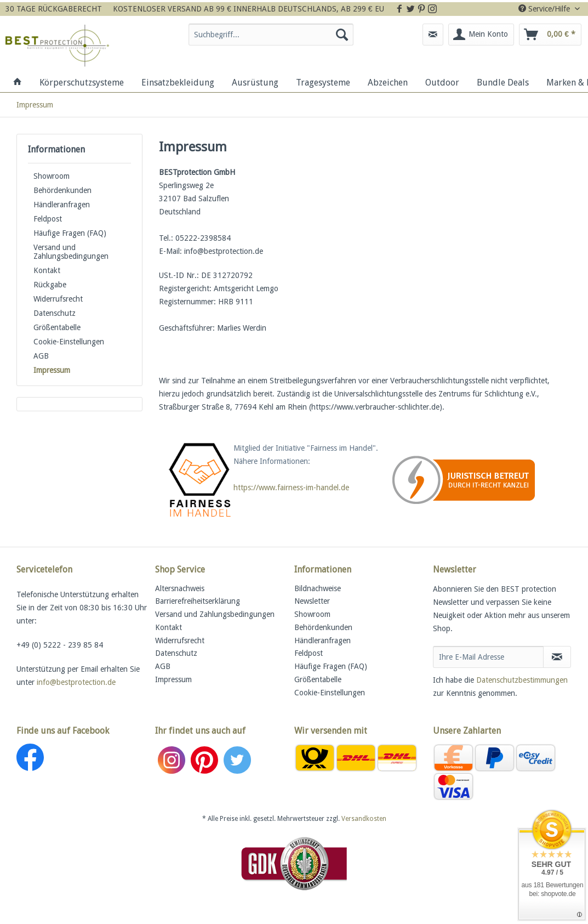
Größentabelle (57, 327)
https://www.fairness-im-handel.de (291, 487)
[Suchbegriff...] (271, 35)
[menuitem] (271, 39)
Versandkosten (364, 819)
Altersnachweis (180, 588)
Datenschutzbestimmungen (522, 680)
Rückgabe (50, 285)
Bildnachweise (318, 588)
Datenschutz (55, 313)
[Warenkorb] (550, 35)
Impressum (52, 370)
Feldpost (48, 219)
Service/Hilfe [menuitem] (545, 9)
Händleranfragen (62, 205)
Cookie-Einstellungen (69, 342)
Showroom (52, 176)
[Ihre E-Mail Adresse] (489, 657)
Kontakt (47, 270)
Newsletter (312, 601)
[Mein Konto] (481, 35)
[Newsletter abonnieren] (557, 657)
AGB (41, 356)
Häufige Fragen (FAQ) (70, 233)
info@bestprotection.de (76, 682)
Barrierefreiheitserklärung (198, 601)
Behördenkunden (62, 190)
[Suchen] (342, 35)
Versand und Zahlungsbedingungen (71, 252)
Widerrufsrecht (58, 299)
